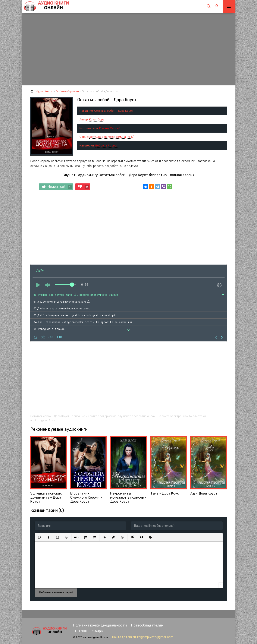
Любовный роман (107, 146)
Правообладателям (147, 625)
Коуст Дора (97, 119)
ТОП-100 (80, 631)
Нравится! (57, 187)
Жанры (97, 631)
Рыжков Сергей (110, 128)
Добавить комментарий (56, 592)
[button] (40, 537)
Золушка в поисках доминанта (110, 137)
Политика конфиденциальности (100, 625)
